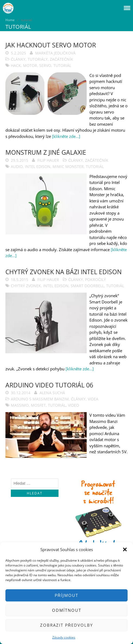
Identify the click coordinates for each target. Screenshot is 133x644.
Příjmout (67, 595)
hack (16, 65)
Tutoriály (38, 59)
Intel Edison (38, 166)
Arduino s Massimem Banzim (40, 399)
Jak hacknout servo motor (51, 45)
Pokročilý (95, 279)
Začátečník (61, 59)
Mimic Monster (68, 166)
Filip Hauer (48, 160)
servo (45, 65)
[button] (125, 549)
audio (17, 166)
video (74, 405)
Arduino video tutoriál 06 (49, 385)
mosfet (38, 405)
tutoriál (62, 65)
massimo (20, 405)
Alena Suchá (52, 393)
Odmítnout (67, 610)
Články (18, 59)
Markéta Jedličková (55, 53)
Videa (93, 399)
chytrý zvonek (26, 286)
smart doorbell (87, 286)
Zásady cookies (64, 637)
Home (10, 20)
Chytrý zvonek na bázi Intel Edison (64, 272)
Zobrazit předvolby (67, 625)
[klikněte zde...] (66, 136)
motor (30, 65)
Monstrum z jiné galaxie (46, 152)
